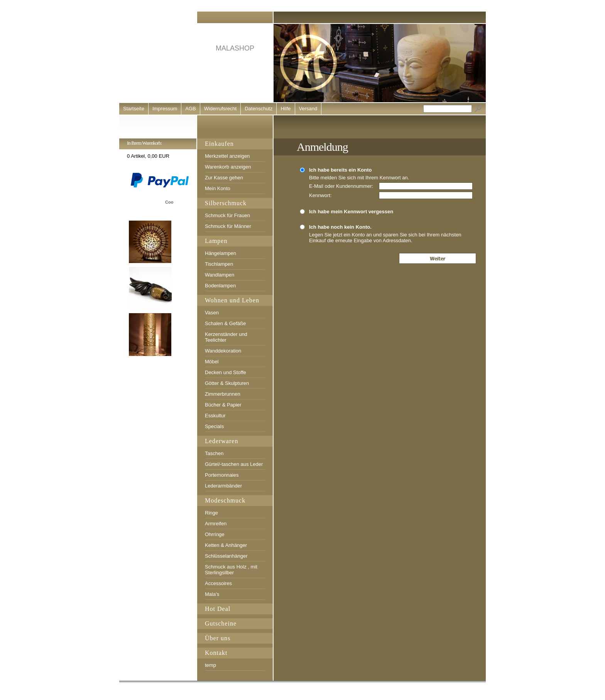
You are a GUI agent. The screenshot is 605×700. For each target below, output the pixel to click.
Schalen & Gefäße (225, 323)
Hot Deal (218, 609)
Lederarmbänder (223, 486)
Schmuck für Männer (228, 226)
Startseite (134, 109)
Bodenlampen (220, 286)
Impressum (165, 109)
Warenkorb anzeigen (228, 167)
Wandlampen (220, 275)
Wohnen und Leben (232, 300)
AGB (190, 109)
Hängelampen (221, 253)
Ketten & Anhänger (226, 545)
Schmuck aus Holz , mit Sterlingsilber (231, 570)
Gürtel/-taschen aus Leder (234, 464)
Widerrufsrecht (221, 109)
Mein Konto (218, 188)
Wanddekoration (223, 351)
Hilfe (286, 109)
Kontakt (216, 653)
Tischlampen (219, 264)
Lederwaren (221, 441)
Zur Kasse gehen (224, 178)
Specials (214, 426)
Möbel (212, 362)
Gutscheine (221, 623)
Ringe (211, 513)
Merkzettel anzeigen (227, 156)
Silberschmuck (226, 203)
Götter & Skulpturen (227, 383)
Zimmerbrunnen (223, 394)
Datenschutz (259, 109)
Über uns (218, 638)
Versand (308, 109)
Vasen (212, 313)
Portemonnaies (222, 475)
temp (210, 665)
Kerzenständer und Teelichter (226, 337)
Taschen (214, 453)
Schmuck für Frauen (227, 215)
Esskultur (215, 416)
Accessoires (218, 583)
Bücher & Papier (223, 405)
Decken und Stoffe (226, 372)
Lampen (216, 241)
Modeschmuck (225, 500)
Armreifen (216, 524)
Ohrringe (215, 534)
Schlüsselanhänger (226, 556)
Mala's (212, 594)
